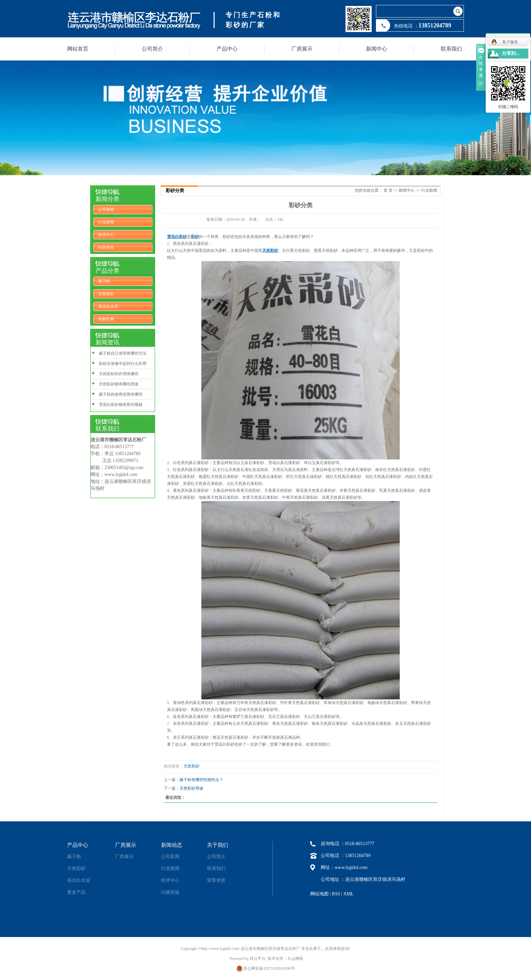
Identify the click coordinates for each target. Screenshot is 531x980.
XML (349, 894)
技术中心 (106, 235)
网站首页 (78, 49)
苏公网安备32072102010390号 (269, 968)
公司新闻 (106, 210)
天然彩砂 (106, 294)
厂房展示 (302, 49)
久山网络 (295, 959)
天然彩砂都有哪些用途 (119, 384)
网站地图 (319, 894)
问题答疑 (106, 247)
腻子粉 (104, 281)
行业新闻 (106, 222)
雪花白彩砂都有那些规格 (121, 405)
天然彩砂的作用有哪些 (119, 374)
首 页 (388, 190)
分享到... (511, 53)
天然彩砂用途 (191, 788)
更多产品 (76, 892)
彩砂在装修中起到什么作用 (123, 364)
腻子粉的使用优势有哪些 (121, 394)
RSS (336, 894)
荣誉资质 (216, 880)
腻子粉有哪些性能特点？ (201, 780)
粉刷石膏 (106, 319)
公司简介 (152, 49)
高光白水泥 (108, 306)
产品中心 (227, 49)
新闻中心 (377, 49)
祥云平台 (258, 959)
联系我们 (451, 49)
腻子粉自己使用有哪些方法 (123, 353)
